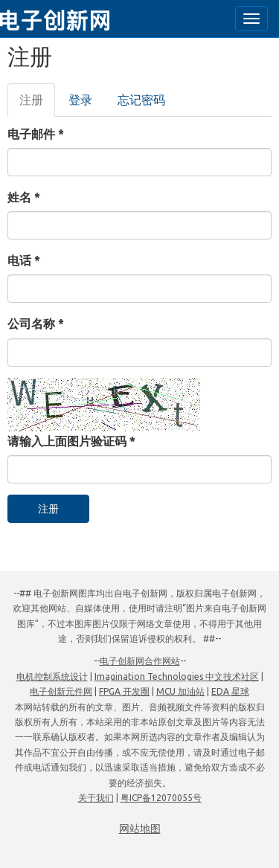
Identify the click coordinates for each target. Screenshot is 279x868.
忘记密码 (141, 100)
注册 (37, 104)
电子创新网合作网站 (140, 661)
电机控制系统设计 (52, 676)
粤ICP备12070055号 (161, 798)
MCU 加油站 (180, 691)
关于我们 (96, 798)
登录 (80, 100)
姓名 (24, 197)
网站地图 (140, 829)
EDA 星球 (230, 691)
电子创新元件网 (61, 691)
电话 (24, 260)
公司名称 (36, 324)
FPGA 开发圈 (124, 691)
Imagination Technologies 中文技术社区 (177, 676)
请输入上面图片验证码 (71, 441)
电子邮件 (36, 134)
